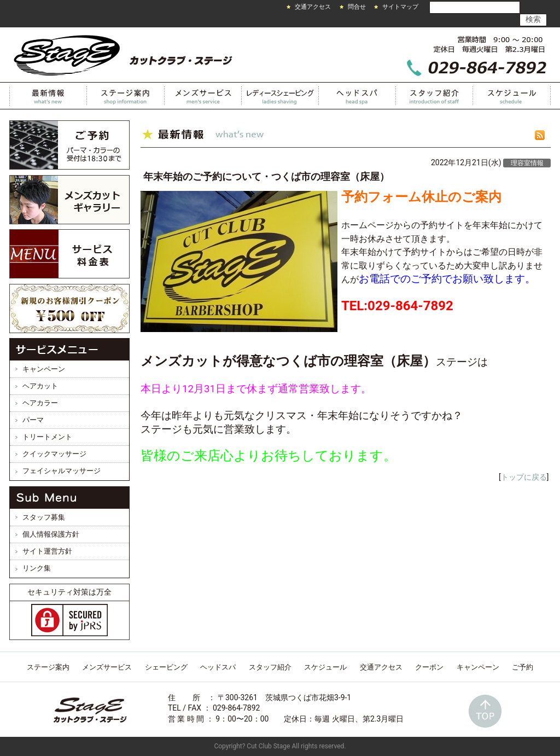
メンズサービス (203, 96)
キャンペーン (44, 369)
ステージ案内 (48, 667)
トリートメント (47, 437)
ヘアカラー (40, 403)
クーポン (429, 667)
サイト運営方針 (47, 551)
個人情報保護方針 (51, 534)
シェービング (166, 667)
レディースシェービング (280, 96)
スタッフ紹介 (434, 96)
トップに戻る (524, 477)
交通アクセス (313, 7)
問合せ (357, 7)
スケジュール (512, 96)
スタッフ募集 (44, 517)
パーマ (33, 420)
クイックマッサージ (54, 454)
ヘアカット (40, 386)
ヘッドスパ (357, 96)
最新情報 (48, 96)
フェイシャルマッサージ (62, 471)
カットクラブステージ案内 (126, 96)
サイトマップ (400, 7)
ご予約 (523, 667)
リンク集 (37, 568)
